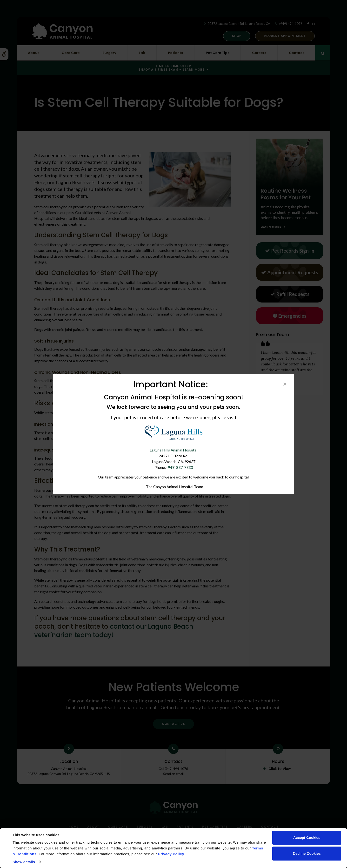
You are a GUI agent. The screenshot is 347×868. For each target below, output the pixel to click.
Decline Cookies (307, 853)
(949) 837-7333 (180, 467)
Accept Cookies (307, 838)
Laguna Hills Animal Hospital (173, 450)
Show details (24, 862)
